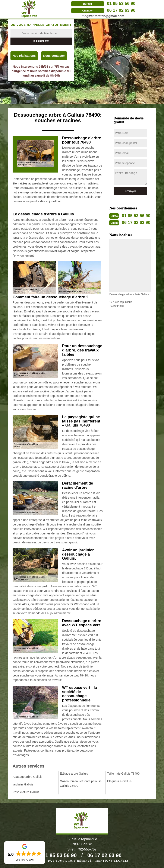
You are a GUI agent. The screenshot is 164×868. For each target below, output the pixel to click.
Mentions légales (112, 861)
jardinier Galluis (23, 784)
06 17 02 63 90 (121, 10)
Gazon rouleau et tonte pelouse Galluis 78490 (81, 783)
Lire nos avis (25, 860)
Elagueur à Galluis (119, 781)
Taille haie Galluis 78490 (123, 774)
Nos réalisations (24, 56)
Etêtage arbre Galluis (74, 774)
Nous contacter (54, 56)
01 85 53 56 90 (121, 3)
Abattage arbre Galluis (27, 777)
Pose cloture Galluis (26, 792)
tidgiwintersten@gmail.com (103, 16)
